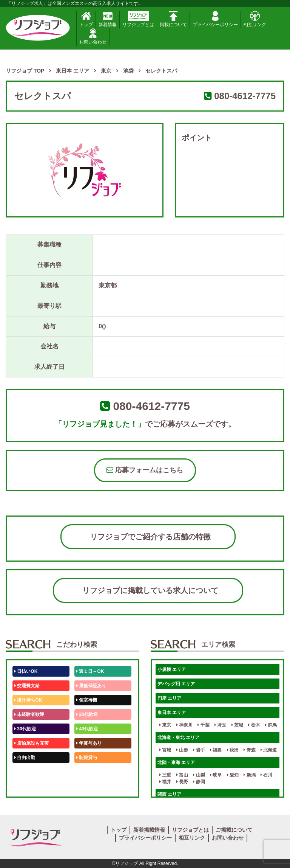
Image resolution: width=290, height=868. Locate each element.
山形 (182, 750)
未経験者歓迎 (29, 714)
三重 (165, 775)
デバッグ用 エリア (176, 684)
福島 (216, 750)
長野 (182, 782)
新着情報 (108, 19)
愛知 (233, 775)
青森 (249, 750)
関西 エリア (169, 794)
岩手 (199, 750)
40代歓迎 (87, 729)
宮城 (165, 750)
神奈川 (184, 725)
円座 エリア (169, 698)
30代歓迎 (25, 729)
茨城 (237, 725)
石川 (266, 775)
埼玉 (220, 725)
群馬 (271, 725)
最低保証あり (91, 686)
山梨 (199, 775)
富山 (182, 775)
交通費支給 (27, 686)
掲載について (173, 19)
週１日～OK (90, 671)
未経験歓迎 (89, 772)
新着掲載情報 (149, 830)
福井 (165, 782)
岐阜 (216, 775)
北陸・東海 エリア (176, 762)
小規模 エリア (172, 669)
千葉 (203, 725)
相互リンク (255, 19)
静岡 (199, 782)
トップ (86, 19)
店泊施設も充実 (32, 743)
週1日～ (86, 786)
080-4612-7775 (245, 96)
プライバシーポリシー (215, 19)
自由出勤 (25, 758)
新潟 (249, 775)
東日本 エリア (172, 713)
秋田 (233, 750)
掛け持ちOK (28, 700)
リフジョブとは (138, 19)
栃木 (254, 725)
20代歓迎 (87, 714)
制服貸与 (87, 758)
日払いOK (26, 671)
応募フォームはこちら (145, 470)
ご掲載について (234, 830)
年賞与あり (89, 743)
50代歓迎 (25, 772)
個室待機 (87, 700)
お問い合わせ (93, 36)
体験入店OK (28, 786)
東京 (165, 725)
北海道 (269, 750)
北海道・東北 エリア (178, 738)
